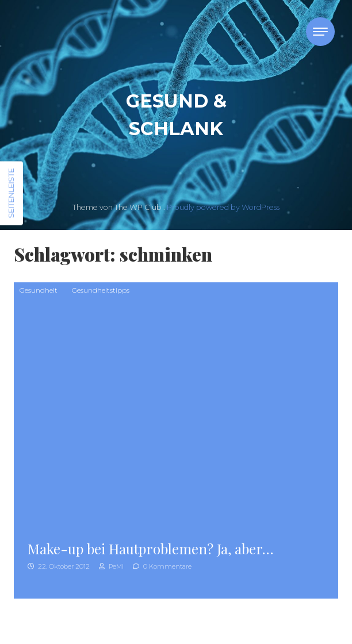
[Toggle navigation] (320, 32)
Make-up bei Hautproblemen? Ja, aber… (150, 549)
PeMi (111, 566)
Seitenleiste (11, 193)
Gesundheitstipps (101, 290)
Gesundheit (39, 290)
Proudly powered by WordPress (223, 207)
